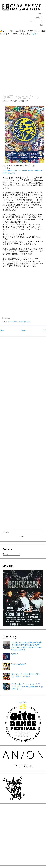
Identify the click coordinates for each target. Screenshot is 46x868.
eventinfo (23, 322)
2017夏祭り (14, 322)
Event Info (39, 18)
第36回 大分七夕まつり (21, 97)
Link (41, 25)
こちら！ (34, 34)
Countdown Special (18, 664)
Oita (28, 322)
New (2, 330)
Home (40, 14)
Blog (41, 21)
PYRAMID (15, 654)
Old (44, 330)
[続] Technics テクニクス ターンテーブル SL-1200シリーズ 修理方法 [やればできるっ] (27, 687)
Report (32, 21)
